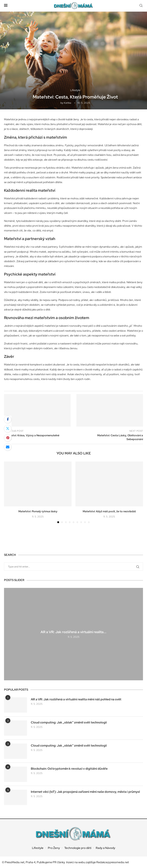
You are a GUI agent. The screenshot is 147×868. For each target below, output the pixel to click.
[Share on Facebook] (8, 419)
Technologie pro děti (78, 848)
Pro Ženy (54, 848)
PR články (59, 862)
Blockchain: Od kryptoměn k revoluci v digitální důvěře (69, 769)
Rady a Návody (105, 848)
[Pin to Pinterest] (8, 438)
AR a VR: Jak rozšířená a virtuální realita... (73, 632)
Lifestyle (38, 848)
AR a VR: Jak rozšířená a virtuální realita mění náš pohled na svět (76, 699)
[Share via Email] (8, 447)
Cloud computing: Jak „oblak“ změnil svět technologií (69, 722)
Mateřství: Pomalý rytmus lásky (38, 511)
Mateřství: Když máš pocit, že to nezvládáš (109, 511)
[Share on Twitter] (8, 429)
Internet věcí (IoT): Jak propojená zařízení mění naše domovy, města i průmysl (85, 792)
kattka (68, 103)
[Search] (141, 6)
